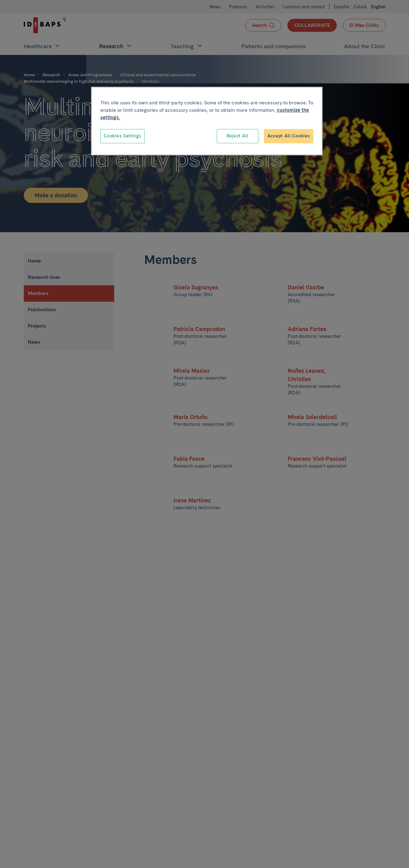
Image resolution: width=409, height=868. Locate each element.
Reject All (238, 136)
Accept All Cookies (289, 136)
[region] (207, 121)
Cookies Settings (122, 136)
